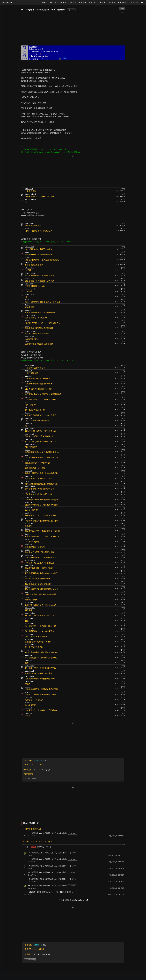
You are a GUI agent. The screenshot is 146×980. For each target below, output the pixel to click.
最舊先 (41, 847)
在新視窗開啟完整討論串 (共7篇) (73, 900)
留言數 (49, 847)
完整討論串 (30, 842)
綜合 (35, 761)
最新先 (34, 847)
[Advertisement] (73, 30)
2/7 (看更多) (34, 59)
